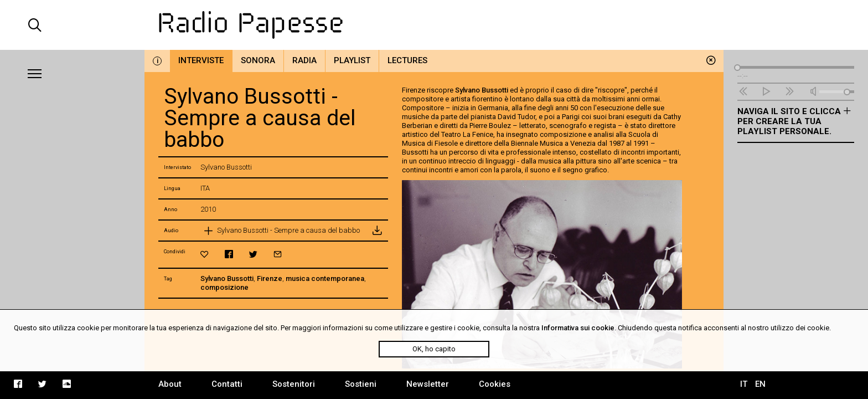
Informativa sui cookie (578, 328)
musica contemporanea (325, 278)
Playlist (352, 60)
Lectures (407, 60)
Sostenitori (294, 384)
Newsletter (428, 384)
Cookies (495, 384)
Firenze (270, 278)
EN (760, 384)
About (170, 384)
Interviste (201, 60)
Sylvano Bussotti (227, 278)
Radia (304, 60)
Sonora (258, 60)
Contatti (227, 384)
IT (744, 384)
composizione (224, 287)
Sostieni (361, 384)
